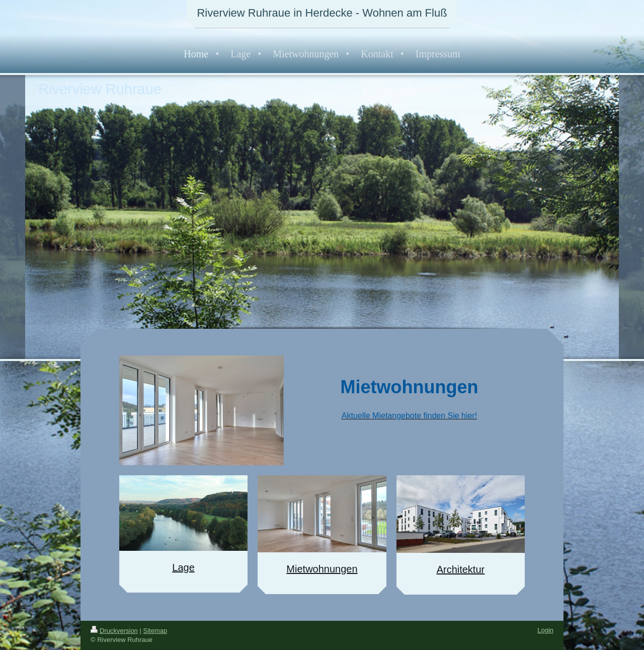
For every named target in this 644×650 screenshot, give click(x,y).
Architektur (461, 569)
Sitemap (155, 631)
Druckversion (114, 631)
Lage (183, 567)
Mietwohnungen (322, 569)
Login (545, 630)
